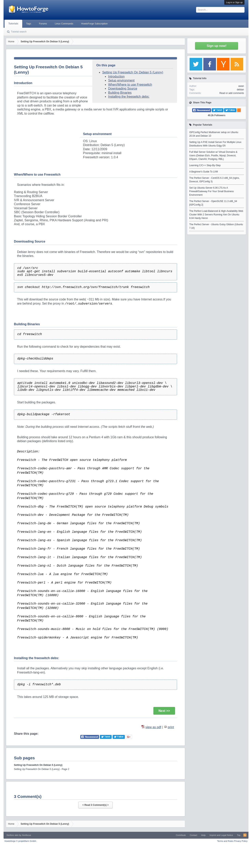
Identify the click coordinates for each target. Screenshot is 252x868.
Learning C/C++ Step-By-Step (205, 165)
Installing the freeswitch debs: (129, 97)
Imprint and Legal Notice (221, 835)
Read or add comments (232, 93)
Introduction (116, 76)
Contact (194, 835)
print (171, 727)
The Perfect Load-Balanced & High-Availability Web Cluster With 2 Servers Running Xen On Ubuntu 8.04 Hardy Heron (216, 215)
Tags (29, 24)
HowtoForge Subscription (94, 24)
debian (240, 90)
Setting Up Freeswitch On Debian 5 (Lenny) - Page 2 (42, 769)
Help (203, 835)
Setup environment (121, 80)
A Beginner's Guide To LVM (203, 172)
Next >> (164, 711)
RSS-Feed (245, 835)
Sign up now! (217, 46)
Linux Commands (64, 24)
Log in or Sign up (234, 2)
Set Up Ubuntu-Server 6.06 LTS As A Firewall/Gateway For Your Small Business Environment (211, 191)
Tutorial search (19, 32)
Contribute (181, 835)
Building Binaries (120, 93)
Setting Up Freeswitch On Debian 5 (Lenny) (133, 72)
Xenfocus (27, 835)
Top (239, 835)
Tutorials (13, 24)
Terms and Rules (225, 841)
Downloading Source (123, 88)
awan (241, 86)
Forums (43, 24)
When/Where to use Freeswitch (130, 85)
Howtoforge (21, 841)
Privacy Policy (241, 841)
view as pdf (153, 727)
